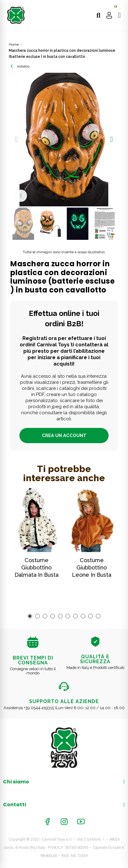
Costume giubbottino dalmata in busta (37, 567)
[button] (16, 139)
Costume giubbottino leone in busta (92, 567)
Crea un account (64, 436)
